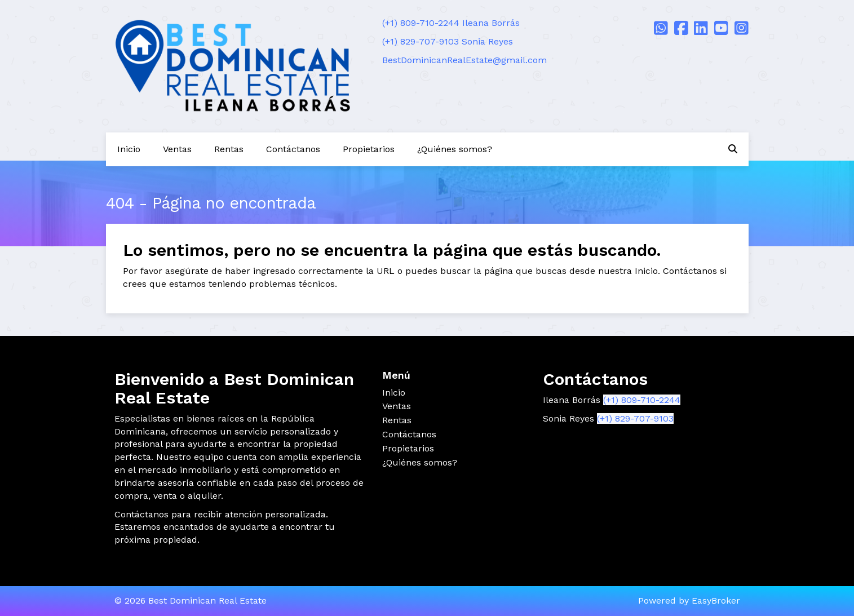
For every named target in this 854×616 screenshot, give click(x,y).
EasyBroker (716, 601)
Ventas (177, 149)
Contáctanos (293, 149)
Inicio (129, 149)
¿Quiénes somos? (455, 149)
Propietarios (369, 149)
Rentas (229, 149)
